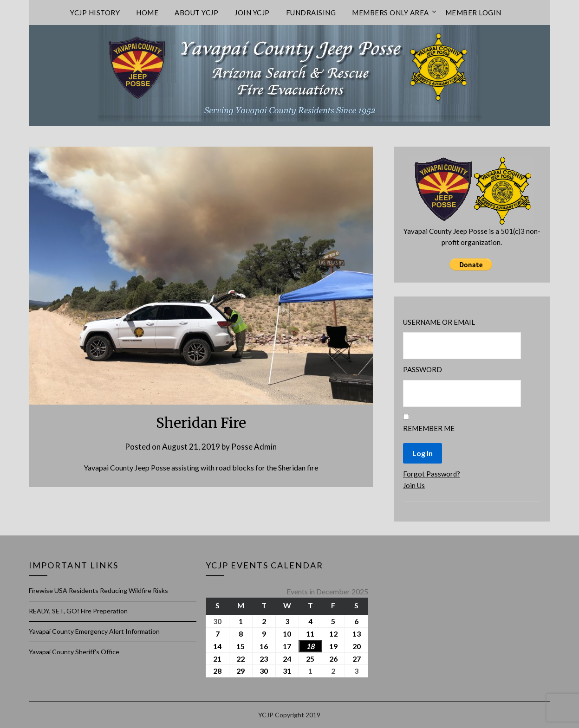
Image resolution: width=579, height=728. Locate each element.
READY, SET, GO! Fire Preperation (78, 611)
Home (147, 13)
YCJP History (95, 13)
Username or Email (439, 322)
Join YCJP (252, 13)
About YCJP (196, 13)
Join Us (414, 485)
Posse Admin (254, 447)
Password (423, 369)
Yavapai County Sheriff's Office (74, 652)
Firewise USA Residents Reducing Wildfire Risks (98, 590)
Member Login (473, 13)
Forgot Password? (432, 474)
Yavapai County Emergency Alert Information (94, 631)
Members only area (390, 13)
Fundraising (311, 13)
